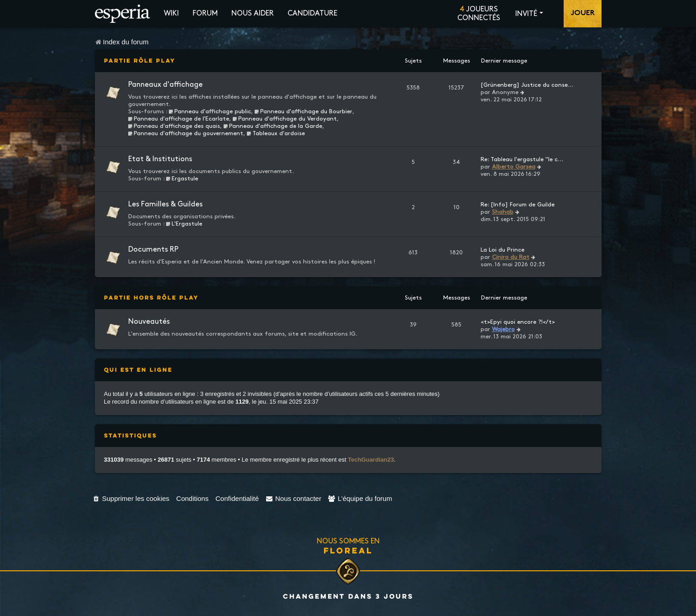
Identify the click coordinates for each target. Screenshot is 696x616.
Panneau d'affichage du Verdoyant (285, 119)
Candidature (312, 13)
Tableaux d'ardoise (276, 133)
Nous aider (253, 13)
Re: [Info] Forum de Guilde (518, 205)
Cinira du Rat (511, 257)
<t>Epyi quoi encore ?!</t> (518, 322)
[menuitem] (131, 498)
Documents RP (153, 250)
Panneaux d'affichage (165, 85)
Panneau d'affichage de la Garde (273, 126)
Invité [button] (526, 14)
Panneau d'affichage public (210, 111)
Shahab (503, 212)
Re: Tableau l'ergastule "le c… (522, 159)
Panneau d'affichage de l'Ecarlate (179, 119)
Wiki (171, 13)
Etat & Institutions (160, 159)
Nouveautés (149, 322)
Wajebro (503, 329)
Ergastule (182, 179)
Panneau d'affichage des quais (174, 126)
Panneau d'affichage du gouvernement (186, 133)
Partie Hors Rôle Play (152, 297)
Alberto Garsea (514, 167)
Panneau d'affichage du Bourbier (303, 111)
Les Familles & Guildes (165, 204)
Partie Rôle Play (140, 61)
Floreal (348, 550)
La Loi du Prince (502, 250)
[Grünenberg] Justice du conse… (527, 85)
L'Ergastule (184, 224)
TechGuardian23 (371, 460)
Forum (205, 13)
